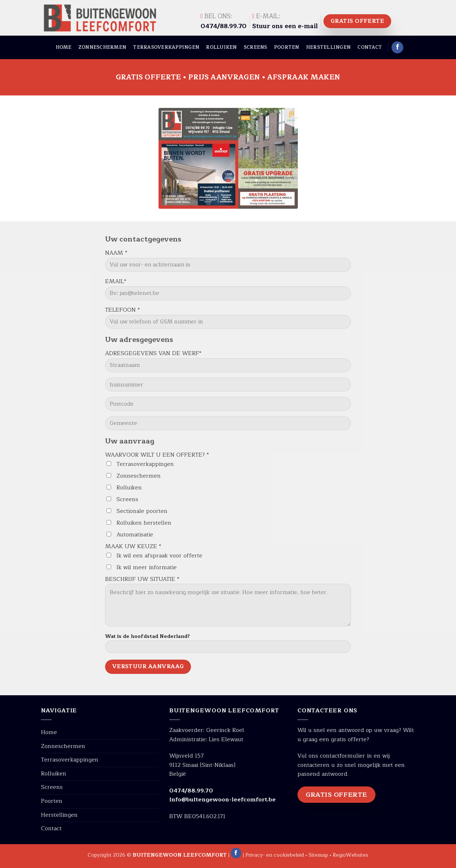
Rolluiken (221, 47)
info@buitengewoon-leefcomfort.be (222, 800)
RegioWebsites (351, 855)
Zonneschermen (102, 47)
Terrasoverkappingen (166, 47)
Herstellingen (328, 47)
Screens (255, 47)
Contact (370, 47)
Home (64, 47)
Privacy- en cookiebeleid (275, 855)
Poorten (287, 47)
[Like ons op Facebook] (397, 47)
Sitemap (318, 855)
